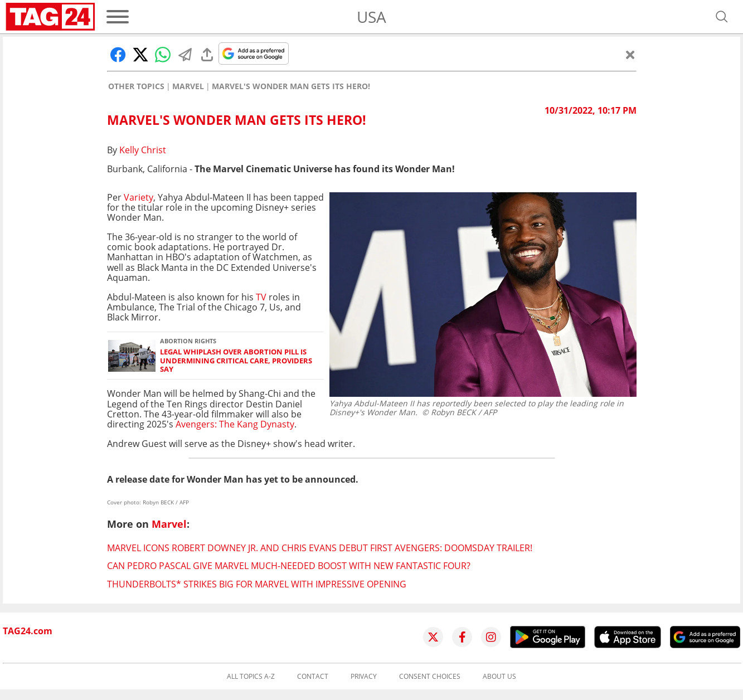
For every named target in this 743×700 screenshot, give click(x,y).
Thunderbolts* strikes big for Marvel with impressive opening (257, 584)
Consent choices (430, 677)
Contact (313, 677)
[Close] (630, 55)
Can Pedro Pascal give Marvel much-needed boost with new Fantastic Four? (289, 566)
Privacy (364, 677)
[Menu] (118, 17)
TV (260, 297)
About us (499, 677)
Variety (139, 197)
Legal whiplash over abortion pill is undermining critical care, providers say (236, 361)
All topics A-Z (251, 677)
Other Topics (136, 86)
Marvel (188, 86)
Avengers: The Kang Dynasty (235, 424)
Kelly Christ (143, 150)
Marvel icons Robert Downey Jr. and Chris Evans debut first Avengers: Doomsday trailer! (320, 548)
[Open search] (722, 17)
